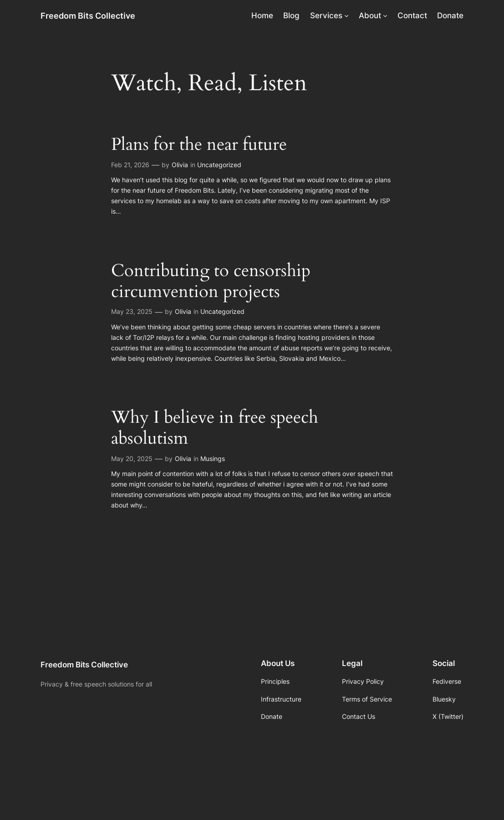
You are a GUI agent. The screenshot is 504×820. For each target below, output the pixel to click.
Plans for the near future (199, 145)
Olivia (180, 165)
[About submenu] (385, 15)
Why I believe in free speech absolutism (215, 428)
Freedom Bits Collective (88, 15)
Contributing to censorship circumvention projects (211, 282)
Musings (213, 459)
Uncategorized (219, 165)
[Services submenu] (346, 15)
